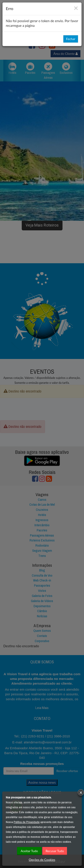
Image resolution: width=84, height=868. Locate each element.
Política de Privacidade (27, 822)
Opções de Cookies (42, 860)
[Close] (76, 8)
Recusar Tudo (55, 851)
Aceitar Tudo (29, 851)
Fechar (71, 39)
